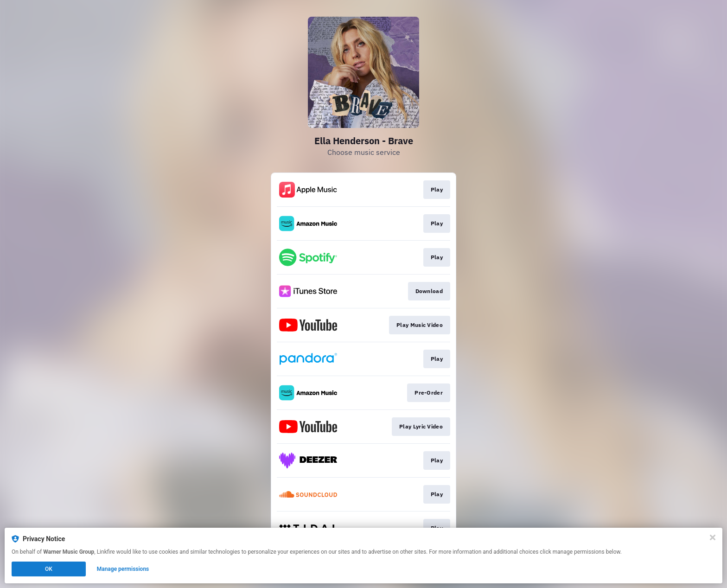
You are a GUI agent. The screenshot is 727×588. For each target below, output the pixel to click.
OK (49, 569)
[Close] (713, 537)
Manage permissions (123, 569)
